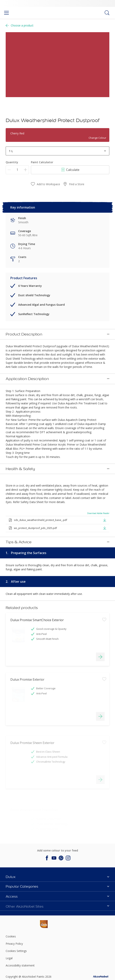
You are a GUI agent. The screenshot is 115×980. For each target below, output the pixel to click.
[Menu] (6, 13)
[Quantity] (17, 170)
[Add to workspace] (104, 632)
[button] (105, 519)
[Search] (107, 13)
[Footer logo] (23, 923)
